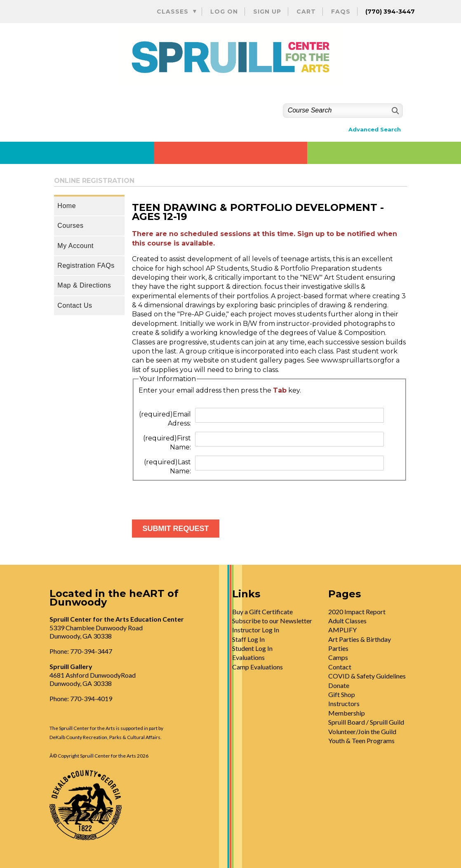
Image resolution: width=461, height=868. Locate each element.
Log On (224, 12)
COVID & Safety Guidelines (367, 676)
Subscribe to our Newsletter (272, 621)
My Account (75, 246)
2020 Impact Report (357, 612)
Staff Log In (248, 639)
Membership (347, 713)
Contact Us (75, 305)
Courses (70, 226)
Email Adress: (165, 419)
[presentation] (195, 497)
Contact (340, 667)
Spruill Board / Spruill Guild (366, 722)
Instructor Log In (256, 630)
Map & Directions (84, 285)
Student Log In (252, 648)
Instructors (344, 703)
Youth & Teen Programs (361, 740)
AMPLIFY (342, 630)
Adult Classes (347, 621)
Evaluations (248, 657)
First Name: (167, 443)
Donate (339, 685)
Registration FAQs (86, 266)
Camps (338, 657)
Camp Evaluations (258, 667)
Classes (173, 12)
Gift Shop (342, 694)
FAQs (341, 12)
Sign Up (267, 12)
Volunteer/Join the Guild (362, 731)
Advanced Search (375, 130)
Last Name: (167, 467)
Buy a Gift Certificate (262, 612)
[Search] (394, 111)
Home (67, 206)
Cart (306, 12)
